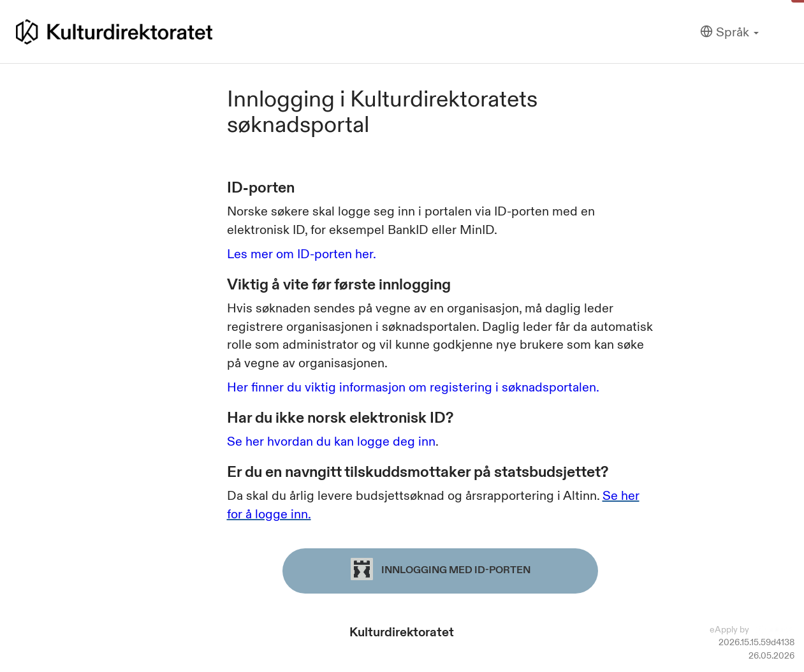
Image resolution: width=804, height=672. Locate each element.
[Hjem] (114, 32)
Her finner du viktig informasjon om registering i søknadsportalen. (413, 387)
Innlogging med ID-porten (441, 569)
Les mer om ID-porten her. (302, 254)
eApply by (752, 629)
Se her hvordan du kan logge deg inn (331, 441)
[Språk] (729, 32)
